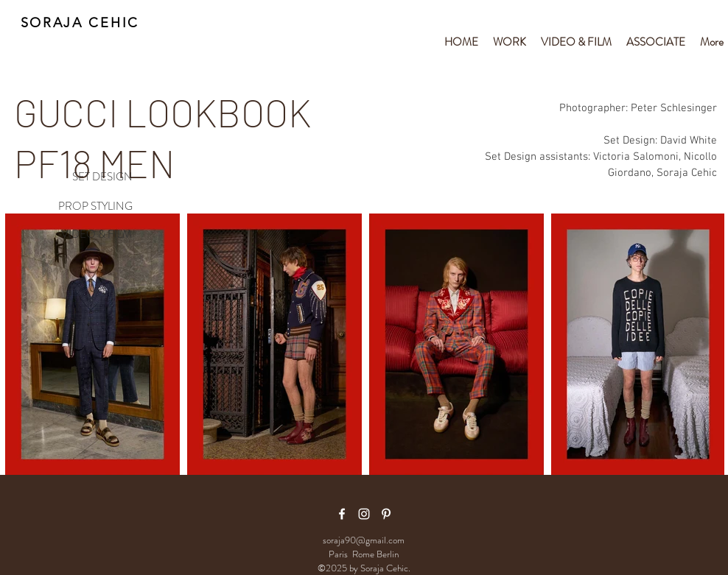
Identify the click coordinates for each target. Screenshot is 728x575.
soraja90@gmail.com (364, 540)
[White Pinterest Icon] (386, 514)
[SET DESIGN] (85, 177)
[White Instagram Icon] (364, 514)
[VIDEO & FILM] (85, 235)
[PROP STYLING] (85, 207)
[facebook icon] (342, 514)
